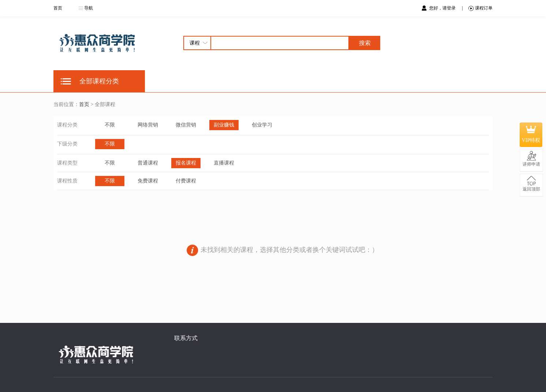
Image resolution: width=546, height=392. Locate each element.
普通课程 (148, 163)
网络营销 (148, 125)
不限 (110, 125)
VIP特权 (531, 135)
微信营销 (186, 125)
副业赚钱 (224, 125)
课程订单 (480, 8)
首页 (58, 8)
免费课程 (148, 181)
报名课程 (186, 163)
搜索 (365, 43)
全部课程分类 (99, 81)
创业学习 (262, 125)
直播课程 (224, 163)
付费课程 (186, 181)
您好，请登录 (443, 8)
